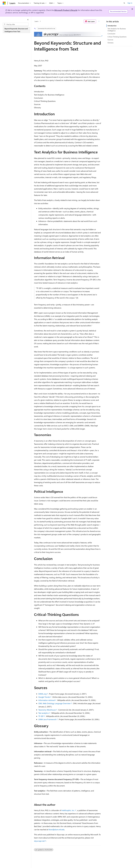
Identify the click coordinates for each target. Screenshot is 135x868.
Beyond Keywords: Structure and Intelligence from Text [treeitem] (16, 30)
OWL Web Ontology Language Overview (54, 703)
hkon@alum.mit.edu (57, 829)
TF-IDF (41, 716)
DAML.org (42, 694)
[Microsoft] (4, 3)
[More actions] (99, 21)
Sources (110, 40)
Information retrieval (47, 700)
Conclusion (111, 34)
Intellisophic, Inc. (68, 810)
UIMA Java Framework (47, 719)
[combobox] (16, 24)
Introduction (112, 26)
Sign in (130, 3)
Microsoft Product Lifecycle (66, 10)
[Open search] (124, 3)
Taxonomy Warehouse (47, 710)
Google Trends (44, 697)
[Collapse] (28, 20)
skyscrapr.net (39, 841)
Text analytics (44, 713)
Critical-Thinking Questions (117, 37)
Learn (36, 21)
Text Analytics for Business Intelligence (117, 30)
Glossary (111, 43)
